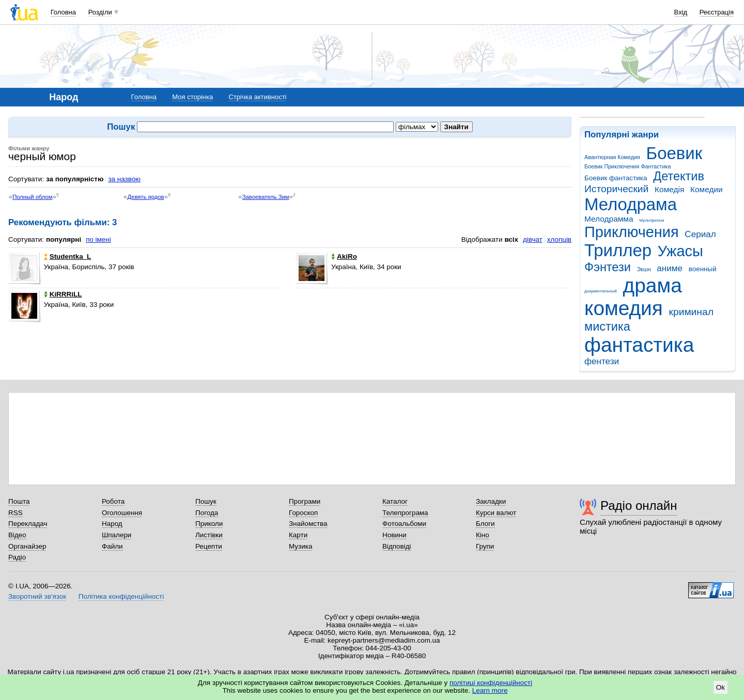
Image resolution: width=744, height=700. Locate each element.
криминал (691, 312)
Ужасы (680, 251)
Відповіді (397, 546)
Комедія (669, 189)
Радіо (17, 557)
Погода (207, 513)
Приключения (632, 232)
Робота (113, 501)
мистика (607, 326)
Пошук (206, 501)
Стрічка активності (257, 97)
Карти (298, 535)
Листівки (209, 535)
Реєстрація (717, 12)
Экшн (644, 269)
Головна (63, 12)
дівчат (533, 239)
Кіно (483, 535)
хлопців (559, 239)
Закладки (491, 501)
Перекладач (28, 524)
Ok (720, 687)
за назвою (124, 179)
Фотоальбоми (404, 524)
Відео (17, 535)
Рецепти (209, 546)
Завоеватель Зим (266, 197)
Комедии (707, 189)
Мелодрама (631, 204)
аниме (670, 268)
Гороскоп (303, 513)
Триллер (618, 250)
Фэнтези (608, 267)
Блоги (485, 524)
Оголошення (122, 513)
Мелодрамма (609, 219)
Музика (300, 546)
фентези (602, 361)
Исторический (616, 189)
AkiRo (344, 256)
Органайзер (27, 546)
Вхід (681, 12)
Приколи (209, 524)
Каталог (395, 501)
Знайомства (308, 524)
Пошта (19, 501)
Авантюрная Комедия (612, 157)
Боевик (675, 153)
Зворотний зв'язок (37, 596)
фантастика (639, 345)
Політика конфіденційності (121, 596)
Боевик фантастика (616, 178)
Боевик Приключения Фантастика (627, 166)
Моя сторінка (192, 97)
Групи (485, 546)
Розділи (100, 12)
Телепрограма (405, 513)
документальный (601, 291)
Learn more (490, 690)
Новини (394, 535)
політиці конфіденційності (491, 683)
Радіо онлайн (639, 505)
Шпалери (117, 535)
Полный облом (32, 197)
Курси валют (496, 513)
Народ (112, 524)
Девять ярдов (145, 197)
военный (703, 269)
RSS (16, 513)
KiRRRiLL (63, 294)
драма (653, 285)
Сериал (700, 234)
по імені (98, 239)
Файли (112, 546)
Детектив (679, 176)
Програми (305, 501)
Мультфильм (652, 220)
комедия (624, 308)
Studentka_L (68, 256)
